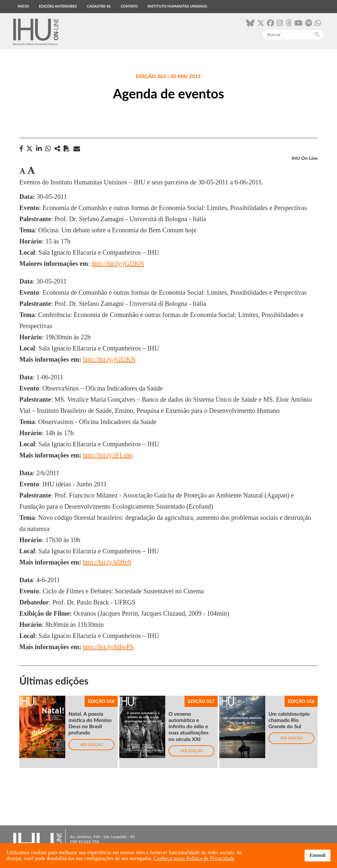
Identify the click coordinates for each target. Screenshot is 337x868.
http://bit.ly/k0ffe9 (107, 562)
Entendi (317, 855)
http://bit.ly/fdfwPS (108, 647)
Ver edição (92, 744)
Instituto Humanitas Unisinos (177, 6)
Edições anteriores (58, 6)
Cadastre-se (99, 6)
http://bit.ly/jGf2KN (118, 264)
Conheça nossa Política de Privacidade (194, 858)
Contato (129, 6)
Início (23, 6)
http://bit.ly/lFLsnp (108, 455)
